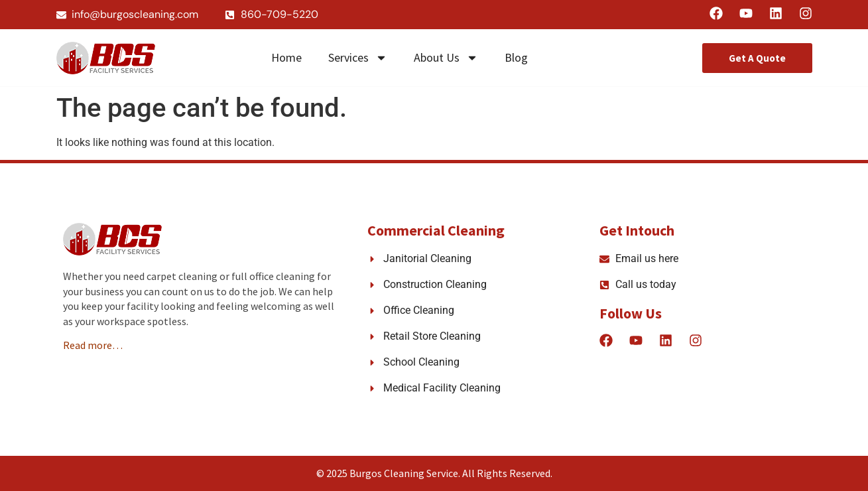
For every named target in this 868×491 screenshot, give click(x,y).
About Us (446, 58)
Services (358, 58)
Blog (516, 57)
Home (286, 57)
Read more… (93, 345)
